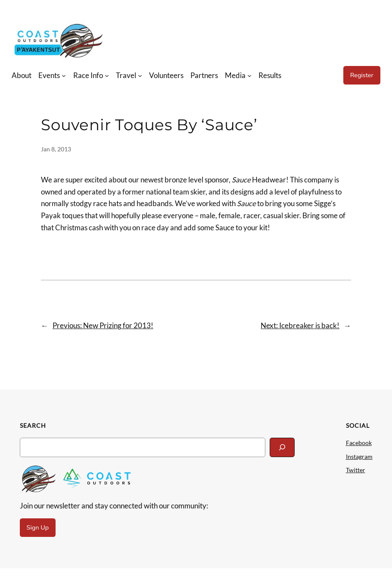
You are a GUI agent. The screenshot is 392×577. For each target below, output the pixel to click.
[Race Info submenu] (107, 75)
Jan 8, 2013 (56, 149)
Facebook (359, 443)
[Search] (282, 447)
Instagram (359, 456)
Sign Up (38, 527)
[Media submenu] (249, 75)
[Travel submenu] (140, 75)
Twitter (356, 470)
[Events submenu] (64, 75)
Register (362, 75)
